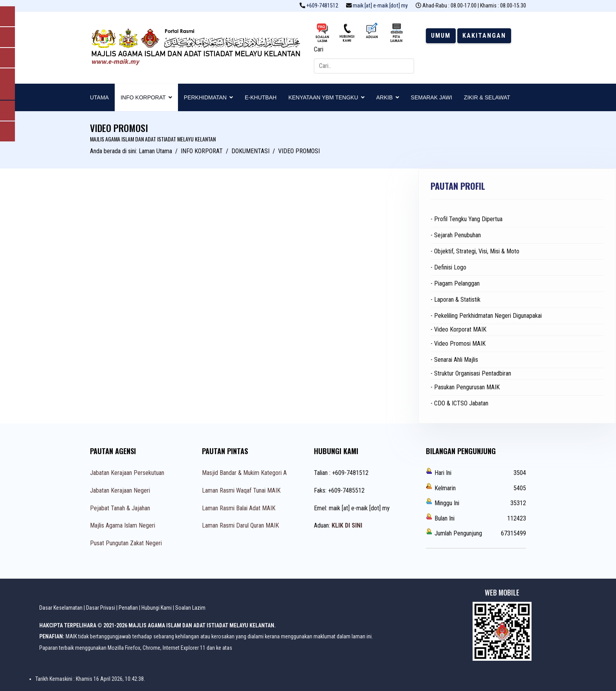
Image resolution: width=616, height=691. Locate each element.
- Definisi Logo (448, 267)
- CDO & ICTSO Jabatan (459, 403)
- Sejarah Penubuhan (456, 235)
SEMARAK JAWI (432, 97)
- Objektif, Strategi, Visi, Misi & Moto (475, 251)
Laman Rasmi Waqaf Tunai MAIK (241, 490)
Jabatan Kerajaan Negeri (120, 490)
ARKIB (385, 97)
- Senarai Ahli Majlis (454, 360)
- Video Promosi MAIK (458, 344)
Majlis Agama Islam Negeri (123, 525)
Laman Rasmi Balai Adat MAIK (239, 508)
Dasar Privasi (101, 608)
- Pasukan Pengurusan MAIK (465, 387)
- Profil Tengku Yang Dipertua (467, 219)
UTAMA (99, 97)
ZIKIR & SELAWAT (487, 97)
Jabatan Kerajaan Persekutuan (127, 473)
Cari (319, 49)
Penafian (128, 608)
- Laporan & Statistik (456, 300)
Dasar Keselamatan (61, 608)
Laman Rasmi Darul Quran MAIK (240, 525)
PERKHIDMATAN (205, 97)
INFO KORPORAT (143, 97)
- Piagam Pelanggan (455, 283)
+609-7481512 (322, 6)
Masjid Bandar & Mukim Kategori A (244, 473)
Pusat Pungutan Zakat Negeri (126, 543)
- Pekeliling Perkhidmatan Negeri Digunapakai (486, 316)
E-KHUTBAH (261, 97)
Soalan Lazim (190, 608)
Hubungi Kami (157, 608)
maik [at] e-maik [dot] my (380, 6)
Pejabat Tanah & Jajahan (120, 508)
